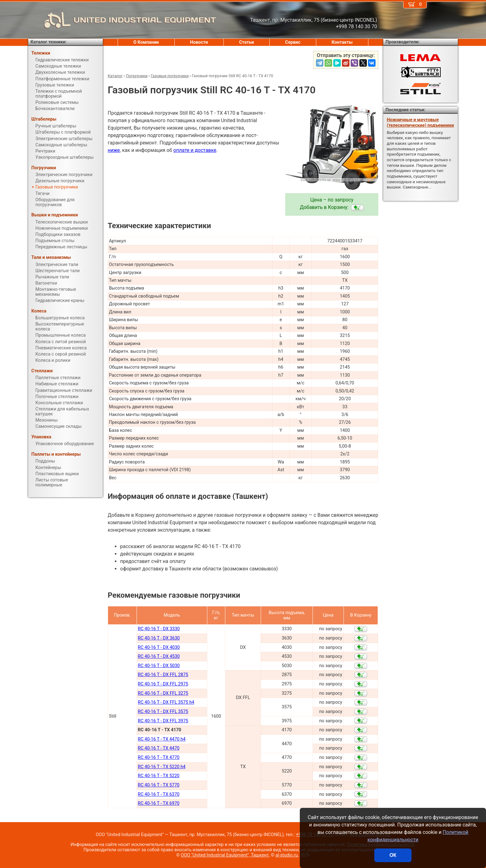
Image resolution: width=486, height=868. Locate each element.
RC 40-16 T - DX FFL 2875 (163, 675)
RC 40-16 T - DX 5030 (159, 666)
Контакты (342, 42)
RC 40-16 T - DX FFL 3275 (163, 693)
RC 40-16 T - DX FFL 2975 (163, 684)
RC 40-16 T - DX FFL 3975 (163, 721)
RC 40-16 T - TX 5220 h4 (162, 767)
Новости (199, 42)
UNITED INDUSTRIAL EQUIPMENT (122, 20)
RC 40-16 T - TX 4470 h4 (162, 739)
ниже (114, 150)
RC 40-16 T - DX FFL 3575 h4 (166, 702)
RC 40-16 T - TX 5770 (159, 785)
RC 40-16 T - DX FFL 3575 (163, 712)
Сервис (293, 42)
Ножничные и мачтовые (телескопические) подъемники (420, 122)
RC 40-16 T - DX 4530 (159, 656)
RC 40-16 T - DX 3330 (159, 629)
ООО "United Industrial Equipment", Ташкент (225, 855)
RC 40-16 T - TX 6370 (159, 794)
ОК (393, 855)
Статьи (246, 42)
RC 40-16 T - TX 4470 (159, 748)
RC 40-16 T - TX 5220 (159, 776)
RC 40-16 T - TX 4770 (159, 757)
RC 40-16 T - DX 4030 (159, 647)
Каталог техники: (48, 42)
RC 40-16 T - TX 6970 (159, 803)
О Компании (146, 42)
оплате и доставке (195, 150)
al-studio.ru (287, 855)
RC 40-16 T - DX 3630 (159, 638)
